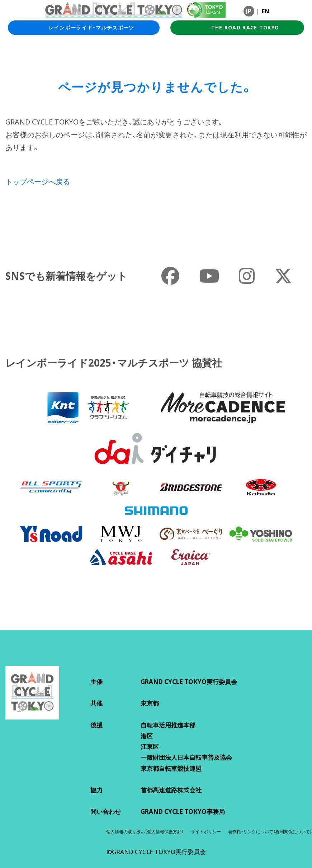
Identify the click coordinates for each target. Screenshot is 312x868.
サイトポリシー (206, 832)
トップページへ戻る (38, 182)
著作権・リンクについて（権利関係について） (270, 832)
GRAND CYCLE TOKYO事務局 (183, 812)
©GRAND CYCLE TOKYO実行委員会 (156, 852)
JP (249, 11)
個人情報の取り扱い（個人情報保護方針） (145, 832)
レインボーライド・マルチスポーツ (84, 28)
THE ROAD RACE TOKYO (237, 28)
